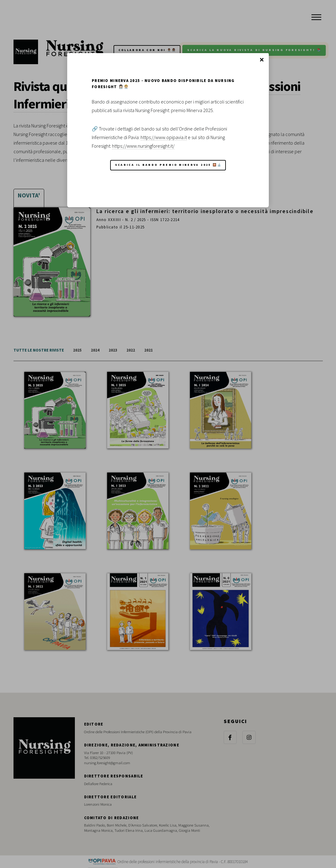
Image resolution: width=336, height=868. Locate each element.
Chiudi (262, 60)
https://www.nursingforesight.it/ (143, 146)
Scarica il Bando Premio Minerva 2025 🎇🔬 (169, 165)
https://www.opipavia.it (164, 137)
